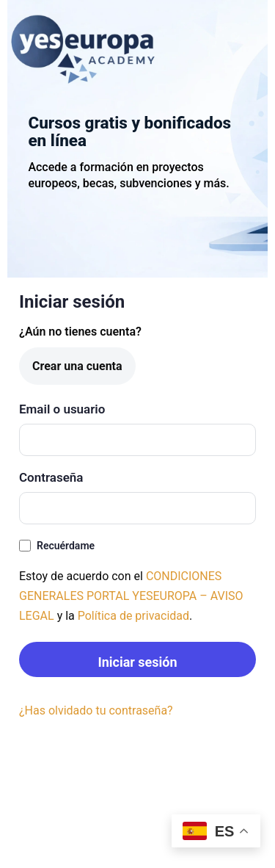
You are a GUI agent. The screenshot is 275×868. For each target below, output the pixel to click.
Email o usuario (62, 409)
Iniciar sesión (137, 662)
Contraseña (51, 477)
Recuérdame (57, 546)
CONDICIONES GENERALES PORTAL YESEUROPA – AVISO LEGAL (131, 596)
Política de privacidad (133, 616)
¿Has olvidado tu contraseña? (96, 710)
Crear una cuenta (77, 366)
